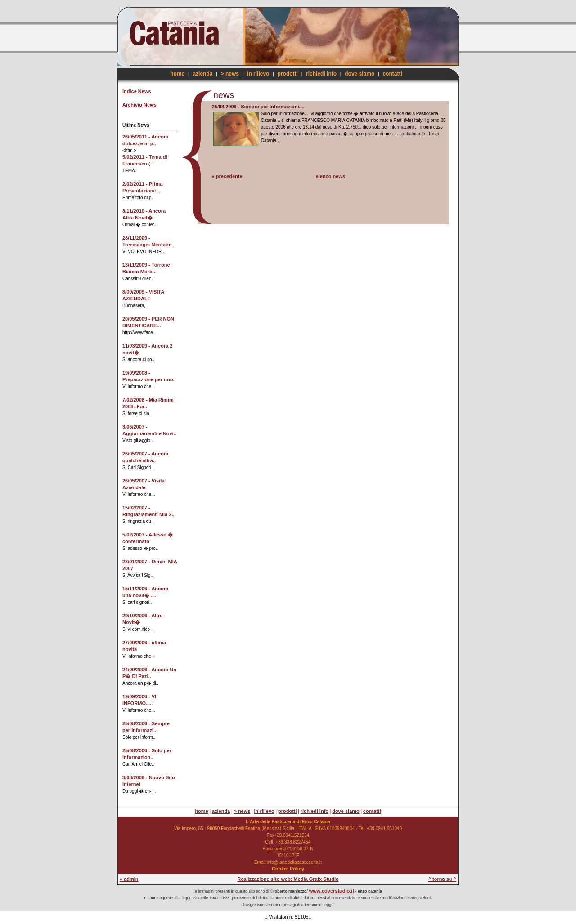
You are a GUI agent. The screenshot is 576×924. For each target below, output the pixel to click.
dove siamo (360, 74)
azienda (202, 74)
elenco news (331, 176)
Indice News (137, 91)
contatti (392, 74)
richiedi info (321, 74)
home (177, 74)
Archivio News (139, 105)
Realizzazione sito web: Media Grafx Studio (288, 879)
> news (230, 74)
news (224, 95)
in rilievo (258, 74)
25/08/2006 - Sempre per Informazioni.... (258, 107)
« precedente (227, 176)
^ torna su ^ (442, 879)
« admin (129, 879)
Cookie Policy (288, 869)
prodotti (288, 74)
